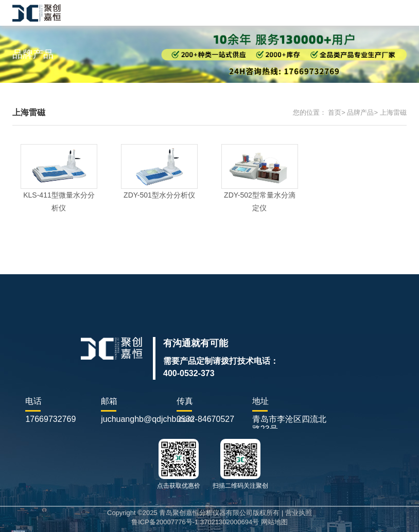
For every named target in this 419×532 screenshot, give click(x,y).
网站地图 (274, 522)
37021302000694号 (230, 522)
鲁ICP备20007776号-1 (165, 522)
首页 (335, 112)
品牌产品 (360, 112)
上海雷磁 (393, 112)
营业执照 (299, 513)
